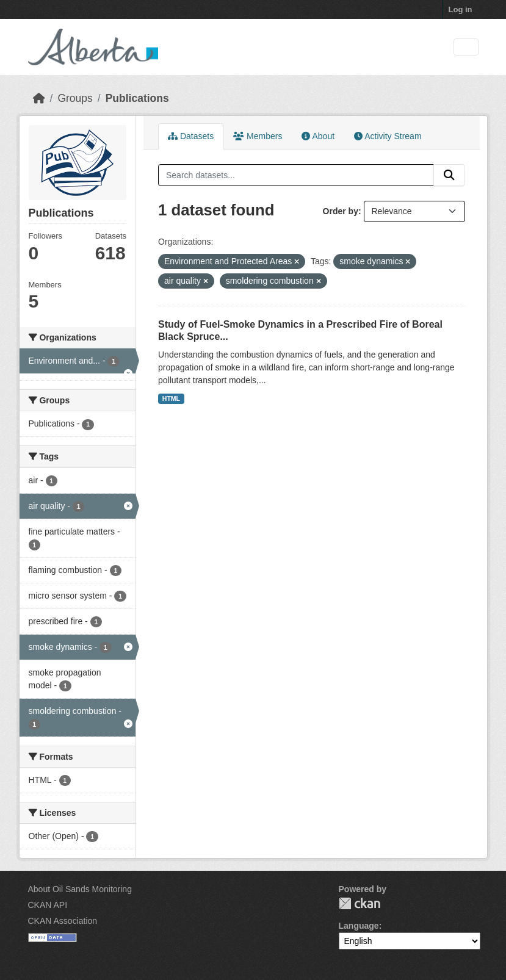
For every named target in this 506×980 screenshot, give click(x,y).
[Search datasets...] (296, 175)
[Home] (39, 98)
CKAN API (48, 905)
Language (359, 926)
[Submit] (449, 175)
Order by (341, 211)
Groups (75, 98)
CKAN (360, 903)
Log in (461, 9)
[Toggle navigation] (466, 47)
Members (258, 136)
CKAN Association (63, 921)
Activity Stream (388, 136)
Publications (137, 98)
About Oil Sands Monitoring (80, 889)
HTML (171, 398)
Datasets (191, 136)
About (318, 136)
